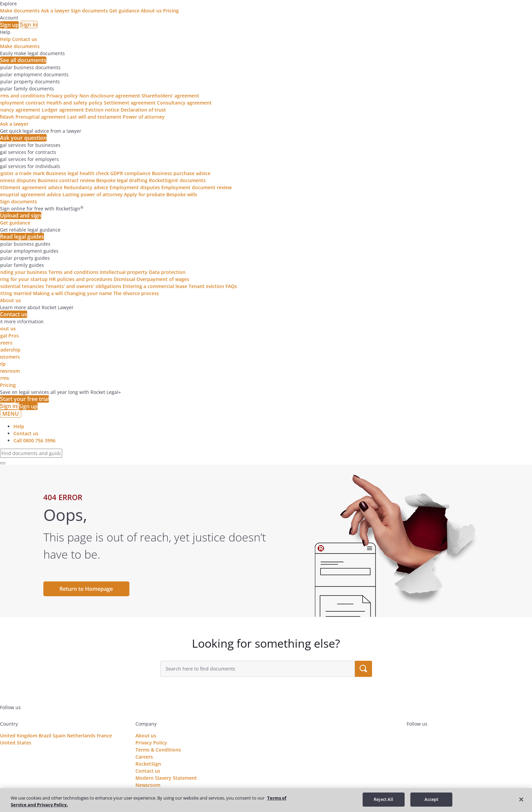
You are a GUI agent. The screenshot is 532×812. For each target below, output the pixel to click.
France (104, 736)
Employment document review (196, 187)
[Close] (521, 799)
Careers (144, 757)
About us (152, 11)
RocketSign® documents (177, 180)
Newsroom (148, 785)
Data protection (167, 272)
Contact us (25, 39)
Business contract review (66, 180)
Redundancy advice (86, 187)
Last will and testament (94, 117)
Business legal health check (77, 173)
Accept (432, 799)
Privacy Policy (151, 743)
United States (16, 743)
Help (5, 39)
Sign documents (90, 11)
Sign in (29, 25)
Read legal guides (22, 237)
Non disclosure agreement (110, 96)
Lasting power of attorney (93, 194)
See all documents (23, 60)
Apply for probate (145, 194)
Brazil (45, 736)
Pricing (171, 11)
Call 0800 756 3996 (34, 440)
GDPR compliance (130, 173)
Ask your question (23, 138)
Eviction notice (102, 110)
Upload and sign (21, 215)
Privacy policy (62, 96)
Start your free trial (25, 399)
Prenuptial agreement (41, 117)
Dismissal (124, 279)
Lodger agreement (63, 110)
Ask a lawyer (56, 11)
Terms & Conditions (158, 750)
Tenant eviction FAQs (213, 286)
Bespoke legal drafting (122, 180)
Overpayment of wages (163, 279)
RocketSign (148, 764)
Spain (59, 736)
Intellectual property (124, 272)
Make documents (21, 11)
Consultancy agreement (184, 103)
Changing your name (88, 293)
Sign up (9, 25)
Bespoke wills (182, 194)
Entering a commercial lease (155, 286)
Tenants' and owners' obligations (83, 286)
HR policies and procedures (81, 279)
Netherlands (81, 736)
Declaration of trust (143, 110)
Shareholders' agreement (170, 96)
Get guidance (125, 11)
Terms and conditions (73, 272)
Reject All (383, 799)
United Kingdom (19, 736)
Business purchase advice (181, 173)
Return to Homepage (86, 589)
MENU (11, 414)
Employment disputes (135, 187)
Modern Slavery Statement (166, 778)
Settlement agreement (130, 103)
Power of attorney (144, 117)
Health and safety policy (74, 103)
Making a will (48, 293)
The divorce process (136, 293)
